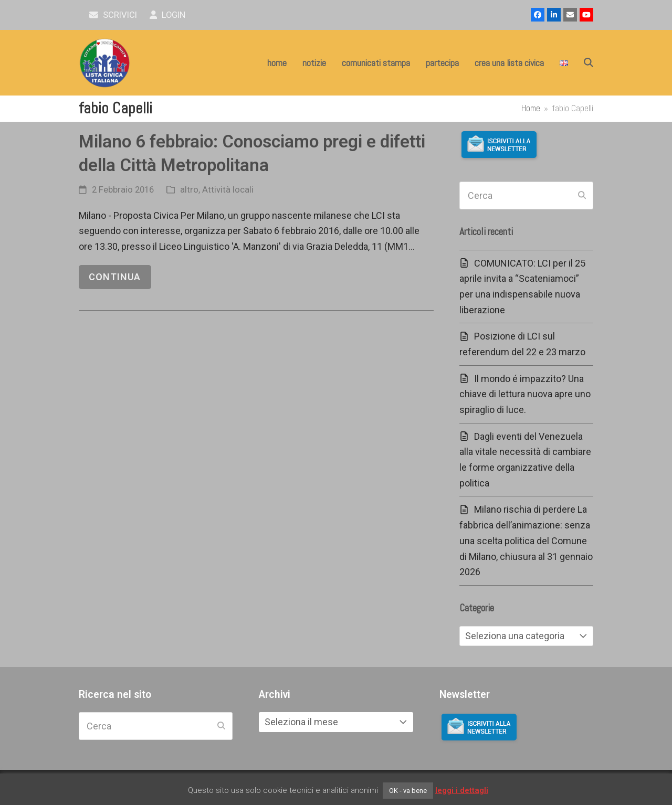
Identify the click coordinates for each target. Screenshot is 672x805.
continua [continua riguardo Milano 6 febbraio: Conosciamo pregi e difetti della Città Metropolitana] (115, 277)
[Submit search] (582, 196)
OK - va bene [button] (408, 791)
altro (189, 190)
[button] (589, 63)
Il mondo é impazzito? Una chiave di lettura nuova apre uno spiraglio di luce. (525, 394)
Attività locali (228, 190)
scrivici (113, 15)
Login (168, 15)
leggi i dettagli (462, 790)
